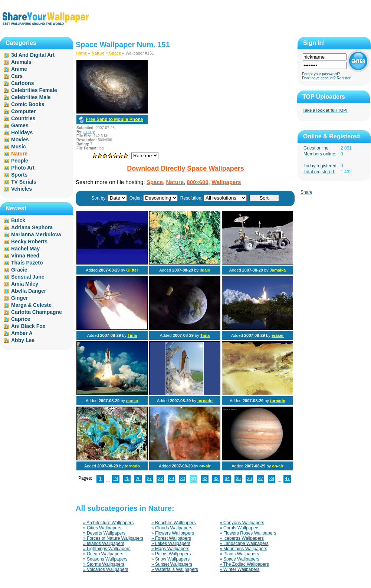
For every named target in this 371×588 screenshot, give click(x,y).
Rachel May (25, 249)
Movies (20, 139)
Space (115, 53)
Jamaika (278, 270)
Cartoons (22, 83)
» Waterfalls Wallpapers (175, 569)
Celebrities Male (31, 97)
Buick (18, 220)
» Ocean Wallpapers (103, 554)
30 (183, 479)
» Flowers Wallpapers (173, 533)
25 (127, 479)
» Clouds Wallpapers (172, 528)
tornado (205, 401)
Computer (23, 111)
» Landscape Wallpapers (244, 543)
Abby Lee (23, 340)
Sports (19, 175)
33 (216, 479)
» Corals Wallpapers (240, 528)
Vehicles (22, 189)
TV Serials (24, 182)
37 (261, 479)
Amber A (22, 333)
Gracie (19, 270)
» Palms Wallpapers (171, 554)
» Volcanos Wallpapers (106, 569)
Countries (23, 118)
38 (272, 479)
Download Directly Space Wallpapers (185, 168)
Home (81, 53)
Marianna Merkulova (36, 234)
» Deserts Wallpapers (104, 533)
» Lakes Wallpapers (171, 543)
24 (116, 479)
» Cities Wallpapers (102, 528)
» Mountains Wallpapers (243, 549)
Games (20, 125)
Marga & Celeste (31, 305)
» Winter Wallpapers (240, 569)
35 (238, 479)
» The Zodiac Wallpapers (244, 564)
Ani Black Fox (28, 326)
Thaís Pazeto (27, 263)
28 (160, 479)
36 (249, 479)
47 (287, 479)
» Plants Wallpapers (239, 554)
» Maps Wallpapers (170, 549)
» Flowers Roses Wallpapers (248, 533)
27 (149, 479)
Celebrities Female (34, 90)
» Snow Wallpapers (170, 559)
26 (138, 479)
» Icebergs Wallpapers (242, 538)
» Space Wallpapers (239, 559)
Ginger (19, 298)
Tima (132, 335)
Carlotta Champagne (37, 312)
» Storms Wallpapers (104, 564)
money (89, 132)
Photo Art (23, 168)
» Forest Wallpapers (171, 538)
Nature (98, 53)
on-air (205, 466)
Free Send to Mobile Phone (114, 119)
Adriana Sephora (32, 227)
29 (172, 479)
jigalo (205, 270)
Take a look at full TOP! (325, 110)
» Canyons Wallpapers (242, 523)
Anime (19, 69)
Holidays (22, 132)
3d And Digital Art (33, 55)
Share (306, 192)
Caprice (21, 319)
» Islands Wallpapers (104, 543)
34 (227, 479)
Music (19, 147)
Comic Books (28, 104)
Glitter (132, 270)
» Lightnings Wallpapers (107, 549)
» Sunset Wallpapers (172, 564)
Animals (21, 62)
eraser (278, 335)
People (20, 161)
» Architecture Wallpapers (108, 523)
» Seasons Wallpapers (105, 559)
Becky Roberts (29, 242)
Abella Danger (29, 291)
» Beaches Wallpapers (174, 523)
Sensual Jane (28, 277)
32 (205, 479)
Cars (17, 76)
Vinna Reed (25, 256)
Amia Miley (25, 284)
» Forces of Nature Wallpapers (113, 538)
